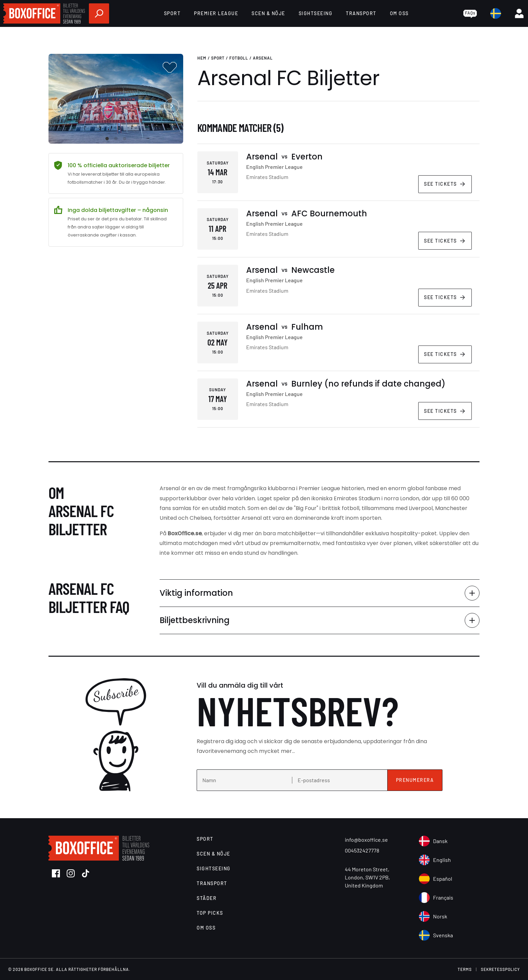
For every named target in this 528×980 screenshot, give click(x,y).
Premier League (216, 13)
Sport (172, 13)
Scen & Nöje (268, 13)
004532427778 (362, 850)
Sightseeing (316, 13)
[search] (99, 13)
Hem (202, 58)
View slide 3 (125, 139)
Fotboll (239, 58)
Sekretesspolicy (500, 969)
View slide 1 (107, 139)
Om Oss (399, 13)
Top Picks (210, 913)
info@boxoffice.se (366, 840)
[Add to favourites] (170, 67)
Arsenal (263, 58)
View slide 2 (116, 139)
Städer (207, 898)
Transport (361, 13)
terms (465, 969)
